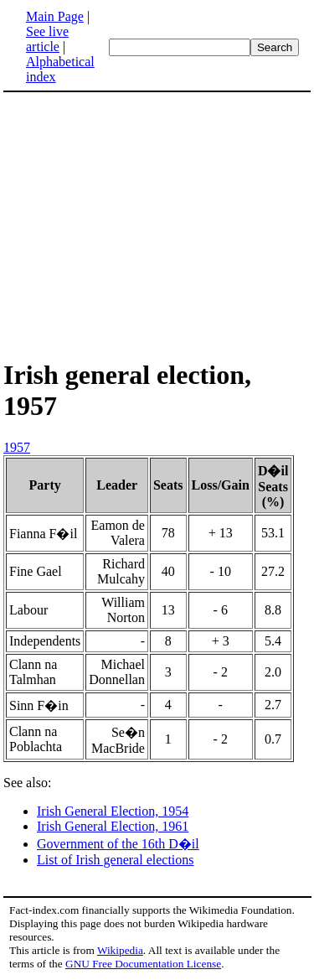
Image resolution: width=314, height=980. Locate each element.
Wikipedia (120, 950)
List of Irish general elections (116, 860)
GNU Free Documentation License (143, 964)
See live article (47, 39)
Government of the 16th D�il (118, 844)
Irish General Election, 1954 (113, 811)
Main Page (55, 16)
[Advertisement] (157, 225)
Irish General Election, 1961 (113, 826)
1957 (17, 447)
